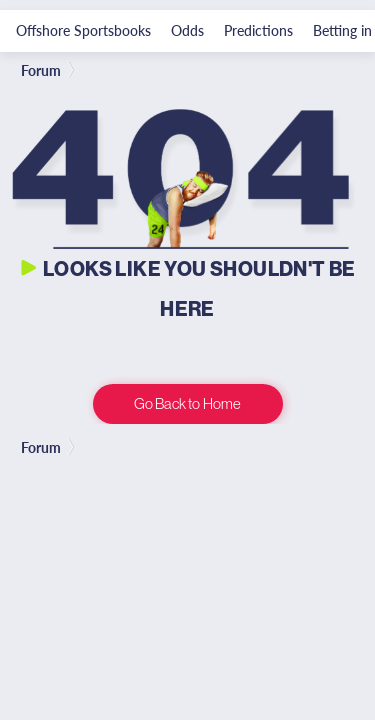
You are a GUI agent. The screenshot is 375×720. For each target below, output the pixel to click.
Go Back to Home (187, 403)
